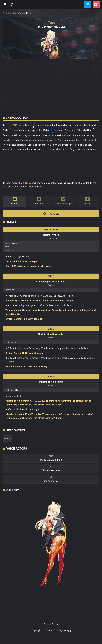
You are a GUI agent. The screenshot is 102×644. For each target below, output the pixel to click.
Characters (18, 13)
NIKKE (6, 13)
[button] (88, 4)
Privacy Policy (51, 624)
